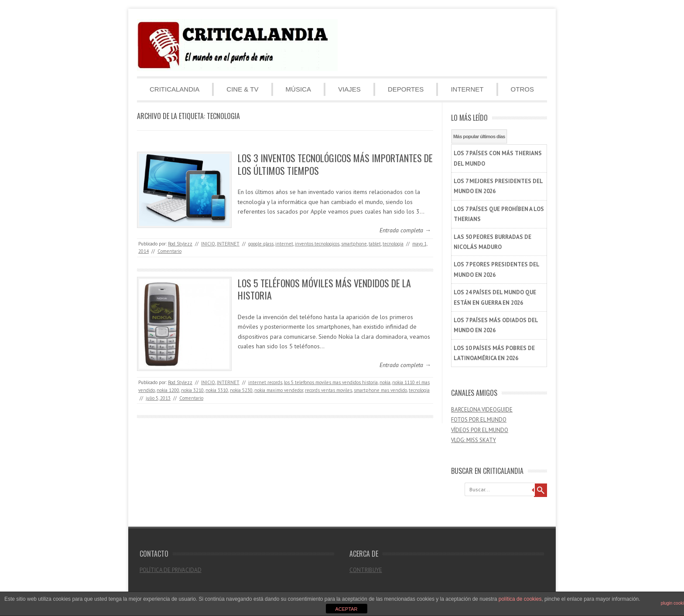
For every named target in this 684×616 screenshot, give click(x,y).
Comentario (169, 251)
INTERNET (467, 89)
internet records (265, 382)
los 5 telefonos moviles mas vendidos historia (331, 382)
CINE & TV (242, 89)
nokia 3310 (217, 390)
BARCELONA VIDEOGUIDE (482, 410)
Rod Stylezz (180, 244)
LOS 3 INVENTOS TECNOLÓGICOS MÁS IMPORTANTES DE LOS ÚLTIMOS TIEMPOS (335, 164)
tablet (375, 244)
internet (284, 244)
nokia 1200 (168, 390)
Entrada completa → (405, 230)
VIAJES (349, 89)
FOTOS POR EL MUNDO (479, 420)
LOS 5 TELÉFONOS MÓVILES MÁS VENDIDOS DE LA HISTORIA (324, 289)
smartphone (354, 244)
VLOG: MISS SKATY (474, 440)
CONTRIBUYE (366, 570)
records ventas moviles (328, 390)
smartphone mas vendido (380, 390)
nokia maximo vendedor (279, 390)
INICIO (208, 244)
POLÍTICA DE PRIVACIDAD (171, 570)
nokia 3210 (192, 390)
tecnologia (393, 244)
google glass (261, 244)
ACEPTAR (346, 609)
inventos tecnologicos (317, 244)
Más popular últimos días (479, 136)
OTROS (522, 89)
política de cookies (520, 599)
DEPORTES (406, 89)
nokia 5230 (241, 390)
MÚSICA (298, 89)
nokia (385, 382)
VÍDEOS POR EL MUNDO (480, 430)
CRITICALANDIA (174, 89)
